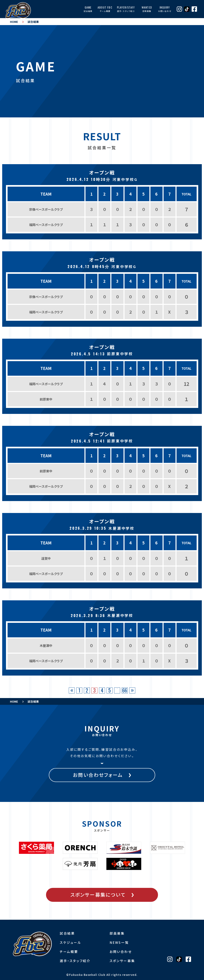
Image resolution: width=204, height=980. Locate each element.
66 (125, 690)
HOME (14, 22)
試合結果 (33, 22)
